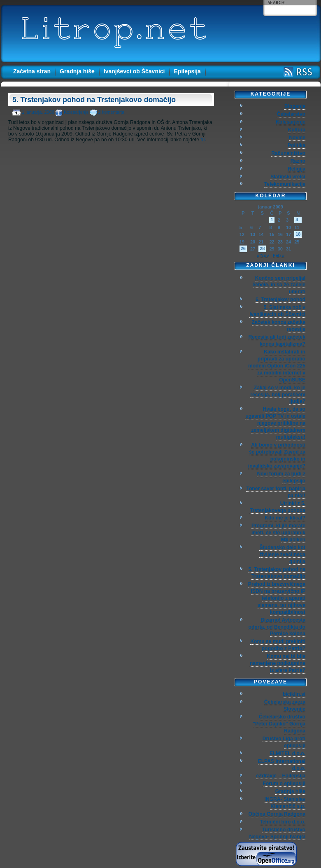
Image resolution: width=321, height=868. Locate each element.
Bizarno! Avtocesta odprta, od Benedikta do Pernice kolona (277, 627)
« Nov (263, 255)
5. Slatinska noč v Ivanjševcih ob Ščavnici (277, 311)
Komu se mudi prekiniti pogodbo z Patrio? (278, 645)
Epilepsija (187, 71)
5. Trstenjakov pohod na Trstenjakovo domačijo (94, 100)
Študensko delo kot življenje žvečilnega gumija (282, 554)
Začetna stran (32, 71)
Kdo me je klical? (285, 518)
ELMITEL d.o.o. (287, 753)
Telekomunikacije (285, 184)
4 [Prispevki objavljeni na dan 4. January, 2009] (297, 220)
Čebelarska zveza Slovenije (285, 705)
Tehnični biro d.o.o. (283, 822)
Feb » (279, 255)
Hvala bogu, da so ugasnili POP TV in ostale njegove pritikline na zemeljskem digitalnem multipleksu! (275, 423)
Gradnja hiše (77, 71)
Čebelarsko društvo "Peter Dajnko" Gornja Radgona (279, 724)
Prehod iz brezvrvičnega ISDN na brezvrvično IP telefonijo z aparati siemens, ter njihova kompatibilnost (277, 598)
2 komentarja (112, 112)
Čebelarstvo (291, 114)
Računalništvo (288, 153)
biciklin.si (294, 694)
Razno (298, 161)
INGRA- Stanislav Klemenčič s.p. (285, 803)
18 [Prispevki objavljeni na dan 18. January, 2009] (298, 234)
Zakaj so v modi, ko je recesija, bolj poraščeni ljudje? (278, 395)
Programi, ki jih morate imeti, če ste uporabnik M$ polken (278, 533)
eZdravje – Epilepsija (281, 776)
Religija (297, 169)
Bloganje (295, 106)
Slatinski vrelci (288, 177)
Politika (297, 145)
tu (202, 140)
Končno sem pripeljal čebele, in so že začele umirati (279, 285)
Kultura (297, 130)
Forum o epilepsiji (284, 784)
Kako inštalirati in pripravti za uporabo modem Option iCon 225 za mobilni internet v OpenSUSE (277, 366)
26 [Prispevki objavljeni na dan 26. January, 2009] (243, 248)
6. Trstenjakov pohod (280, 299)
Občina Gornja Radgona (277, 814)
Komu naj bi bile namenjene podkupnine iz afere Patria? (278, 663)
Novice (297, 138)
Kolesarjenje (76, 112)
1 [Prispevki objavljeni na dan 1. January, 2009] (272, 220)
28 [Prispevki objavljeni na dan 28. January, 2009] (262, 248)
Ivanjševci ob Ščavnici (134, 71)
